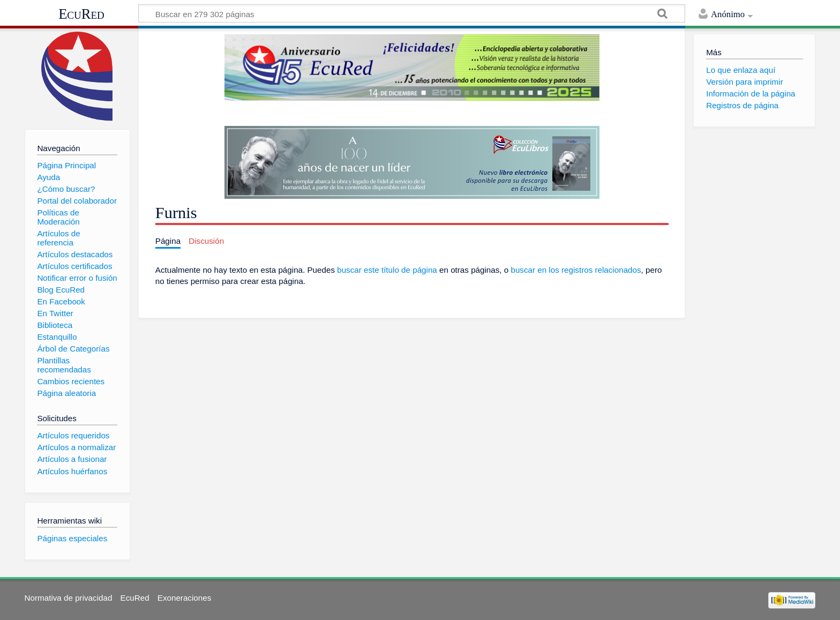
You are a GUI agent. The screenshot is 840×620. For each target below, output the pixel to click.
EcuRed (81, 14)
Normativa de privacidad (69, 598)
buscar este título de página (387, 270)
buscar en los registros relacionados (576, 270)
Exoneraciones (184, 598)
